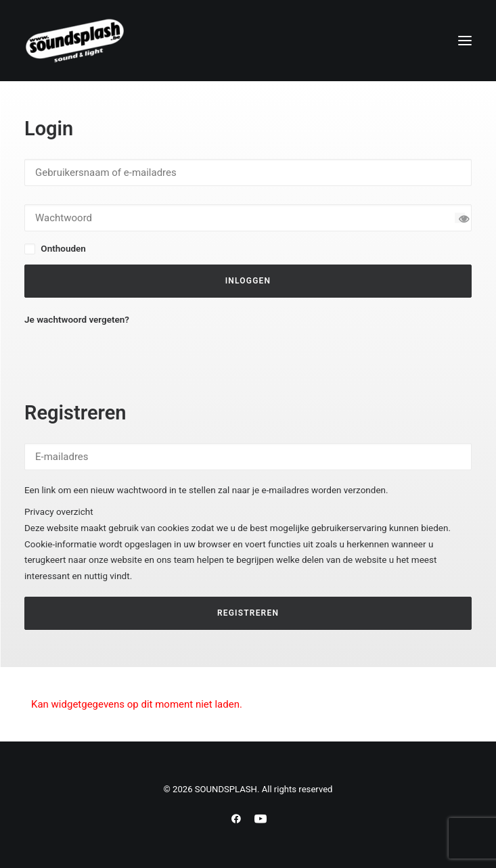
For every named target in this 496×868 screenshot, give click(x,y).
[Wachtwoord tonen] (460, 218)
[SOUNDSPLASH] (75, 41)
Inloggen (248, 281)
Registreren (248, 613)
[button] (465, 41)
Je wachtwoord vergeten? (77, 319)
